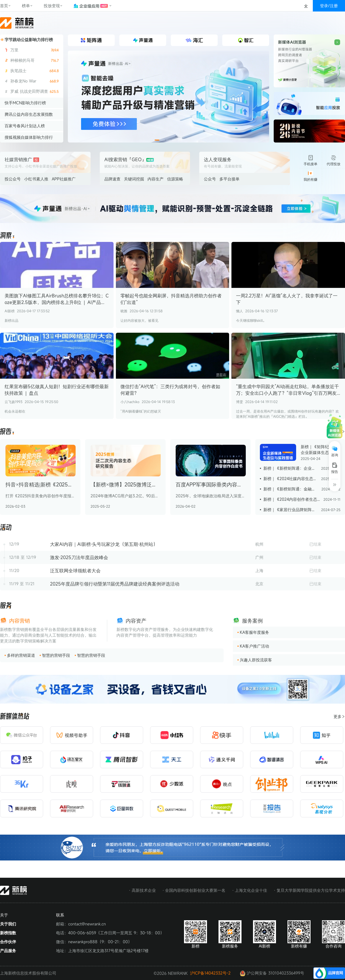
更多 (339, 716)
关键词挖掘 (134, 179)
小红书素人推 (36, 179)
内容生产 (156, 179)
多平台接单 (229, 179)
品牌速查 (112, 179)
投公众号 (13, 179)
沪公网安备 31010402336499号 (272, 973)
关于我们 (8, 924)
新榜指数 (8, 933)
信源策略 (175, 179)
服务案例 (252, 621)
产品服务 (8, 951)
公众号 (210, 179)
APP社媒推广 (64, 179)
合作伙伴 (8, 942)
